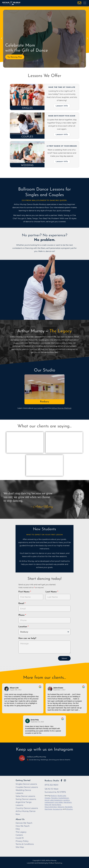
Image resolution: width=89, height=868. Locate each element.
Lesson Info (62, 106)
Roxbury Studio (52, 781)
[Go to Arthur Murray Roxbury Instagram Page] (65, 780)
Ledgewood (49, 802)
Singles (27, 108)
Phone (22, 615)
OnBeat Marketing (55, 863)
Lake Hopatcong (56, 800)
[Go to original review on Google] (40, 688)
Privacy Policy (22, 841)
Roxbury (44, 402)
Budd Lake (62, 796)
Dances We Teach (24, 823)
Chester (48, 798)
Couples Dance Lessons (27, 787)
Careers (19, 835)
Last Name (51, 592)
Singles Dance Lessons (26, 784)
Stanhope (48, 809)
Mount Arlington (51, 807)
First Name (24, 592)
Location (23, 627)
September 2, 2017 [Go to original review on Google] (59, 690)
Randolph (69, 807)
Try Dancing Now (15, 57)
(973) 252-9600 (51, 785)
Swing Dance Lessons (26, 799)
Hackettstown (64, 798)
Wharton (69, 809)
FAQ (18, 829)
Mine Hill (48, 805)
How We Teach (23, 826)
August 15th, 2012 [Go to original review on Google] (16, 690)
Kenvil (47, 800)
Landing (66, 800)
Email (22, 603)
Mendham (68, 802)
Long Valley (59, 802)
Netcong (61, 807)
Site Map (20, 847)
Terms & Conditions (25, 844)
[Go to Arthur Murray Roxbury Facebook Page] (61, 780)
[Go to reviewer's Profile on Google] (28, 721)
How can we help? (27, 638)
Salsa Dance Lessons (25, 796)
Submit (64, 658)
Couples (27, 137)
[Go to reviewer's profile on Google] (50, 689)
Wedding (27, 165)
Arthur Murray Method (61, 408)
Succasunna (57, 809)
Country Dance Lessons (27, 808)
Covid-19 (20, 838)
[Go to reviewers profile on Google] (7, 689)
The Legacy (21, 832)
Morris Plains (56, 805)
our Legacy (39, 408)
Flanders (54, 798)
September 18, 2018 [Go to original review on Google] (37, 722)
